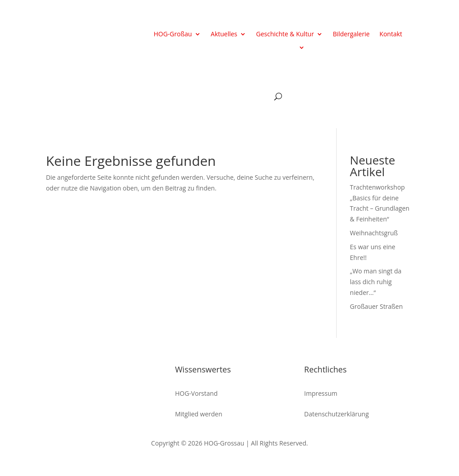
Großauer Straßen (377, 306)
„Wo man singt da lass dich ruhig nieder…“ (376, 282)
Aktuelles (224, 35)
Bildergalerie (351, 35)
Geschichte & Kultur (285, 35)
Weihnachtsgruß (374, 233)
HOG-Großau (173, 35)
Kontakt (391, 35)
